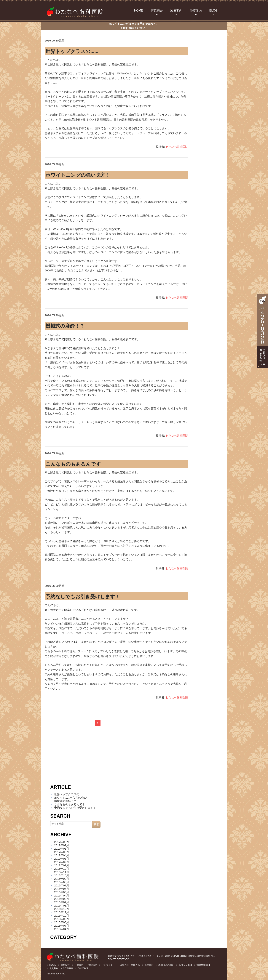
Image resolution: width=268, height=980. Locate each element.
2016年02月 (62, 902)
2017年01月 (62, 865)
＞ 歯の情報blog (202, 965)
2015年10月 (62, 916)
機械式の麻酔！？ (65, 326)
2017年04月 (62, 855)
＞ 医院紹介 (64, 965)
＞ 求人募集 (52, 968)
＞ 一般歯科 (78, 965)
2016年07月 (62, 885)
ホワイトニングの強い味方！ (78, 175)
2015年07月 (62, 926)
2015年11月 (62, 912)
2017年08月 (62, 842)
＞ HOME (51, 965)
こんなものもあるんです (73, 464)
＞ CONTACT (81, 968)
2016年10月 (62, 875)
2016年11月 (62, 872)
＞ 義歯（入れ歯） (165, 965)
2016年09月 (62, 879)
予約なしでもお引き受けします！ (83, 597)
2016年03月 (62, 899)
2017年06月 (62, 849)
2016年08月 (62, 882)
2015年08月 (62, 922)
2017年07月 (62, 845)
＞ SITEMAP (66, 968)
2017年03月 (62, 859)
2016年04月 (62, 895)
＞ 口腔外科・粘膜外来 (129, 965)
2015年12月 (62, 909)
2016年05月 (62, 892)
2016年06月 (62, 889)
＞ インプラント (107, 965)
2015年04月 (62, 929)
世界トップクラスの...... (72, 51)
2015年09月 (62, 919)
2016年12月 (62, 869)
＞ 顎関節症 (91, 965)
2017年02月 (62, 862)
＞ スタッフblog (184, 965)
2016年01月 (62, 905)
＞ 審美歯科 (148, 965)
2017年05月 (62, 852)
